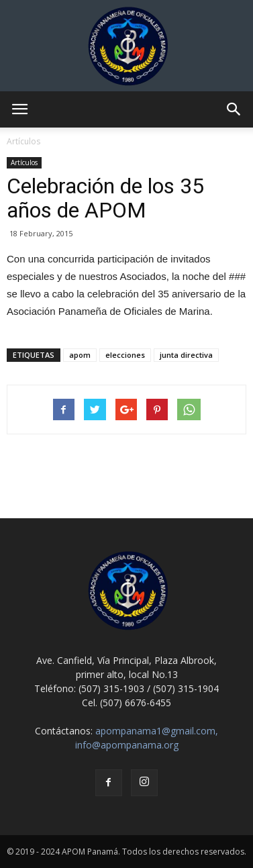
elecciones (125, 355)
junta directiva (186, 355)
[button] (234, 109)
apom (80, 355)
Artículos (24, 162)
